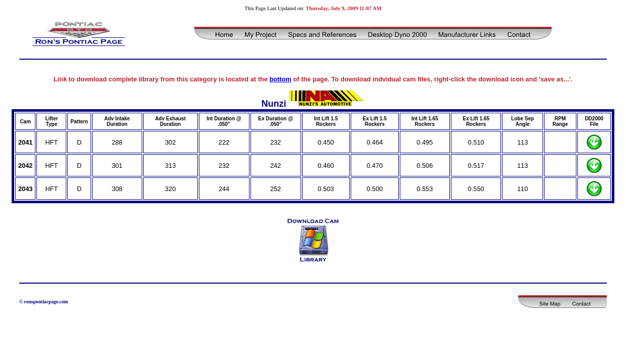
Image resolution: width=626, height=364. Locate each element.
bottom (280, 79)
